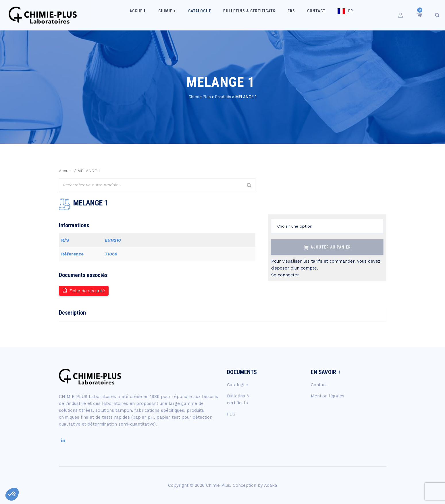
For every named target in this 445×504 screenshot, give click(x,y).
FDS (290, 15)
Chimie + (177, 15)
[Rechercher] (249, 185)
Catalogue (206, 15)
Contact (311, 15)
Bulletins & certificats (252, 15)
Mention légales (328, 396)
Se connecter (285, 275)
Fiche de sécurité (83, 290)
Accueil (151, 15)
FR (342, 15)
